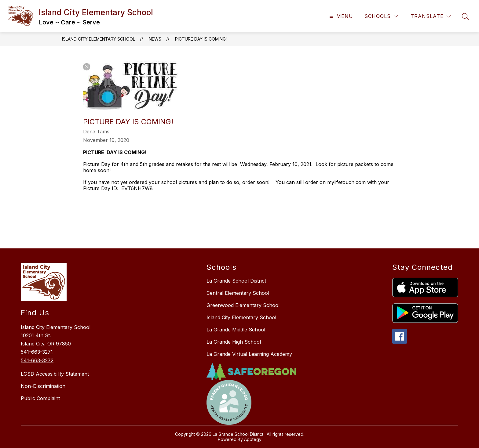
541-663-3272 (37, 360)
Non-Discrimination (43, 386)
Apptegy (253, 439)
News (155, 39)
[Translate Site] (431, 16)
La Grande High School (234, 342)
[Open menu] (340, 16)
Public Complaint (40, 398)
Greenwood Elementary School (243, 305)
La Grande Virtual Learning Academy (249, 354)
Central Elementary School (238, 293)
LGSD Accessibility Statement (55, 374)
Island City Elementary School (99, 39)
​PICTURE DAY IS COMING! (201, 39)
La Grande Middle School (236, 330)
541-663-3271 (37, 352)
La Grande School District (236, 281)
